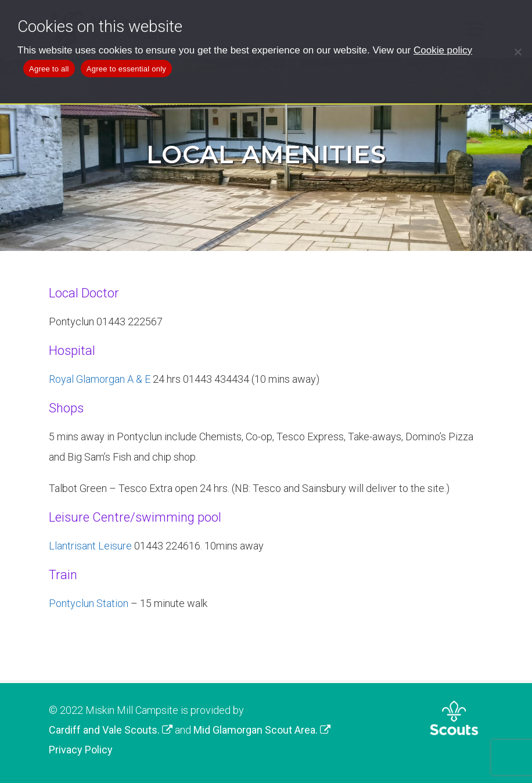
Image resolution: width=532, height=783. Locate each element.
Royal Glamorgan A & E (100, 379)
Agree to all (49, 69)
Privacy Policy (81, 750)
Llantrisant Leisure (90, 546)
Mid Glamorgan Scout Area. (262, 730)
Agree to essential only (126, 69)
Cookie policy (443, 50)
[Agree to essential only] (517, 52)
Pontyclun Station (89, 603)
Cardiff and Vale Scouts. (111, 730)
